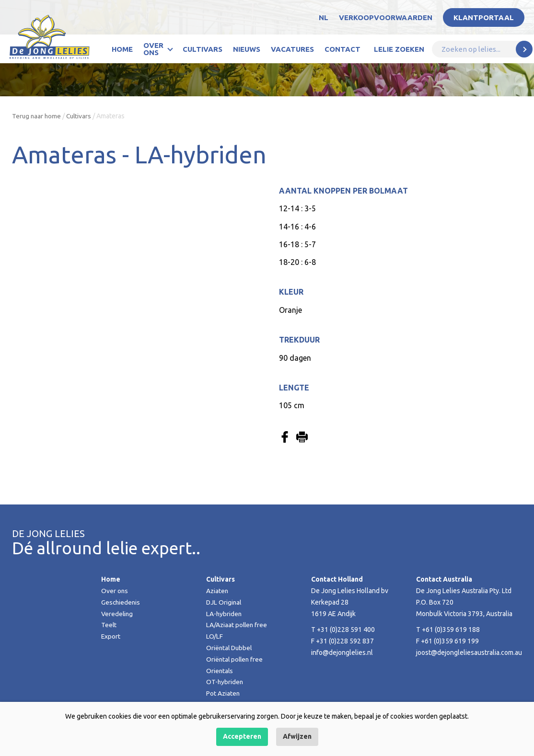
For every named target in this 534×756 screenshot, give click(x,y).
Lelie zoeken (399, 49)
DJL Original (224, 602)
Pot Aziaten (223, 693)
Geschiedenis (121, 602)
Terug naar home (37, 116)
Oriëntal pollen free (236, 659)
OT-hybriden (225, 682)
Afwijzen (297, 736)
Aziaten (218, 591)
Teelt (109, 625)
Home (122, 49)
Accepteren (242, 736)
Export (111, 636)
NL (324, 17)
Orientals (220, 671)
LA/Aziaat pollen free (238, 625)
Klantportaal (484, 17)
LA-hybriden (224, 614)
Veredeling (117, 614)
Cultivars (203, 49)
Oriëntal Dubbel (230, 648)
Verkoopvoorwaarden (386, 17)
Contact (342, 49)
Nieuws (247, 49)
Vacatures (292, 49)
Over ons (153, 49)
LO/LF (215, 636)
